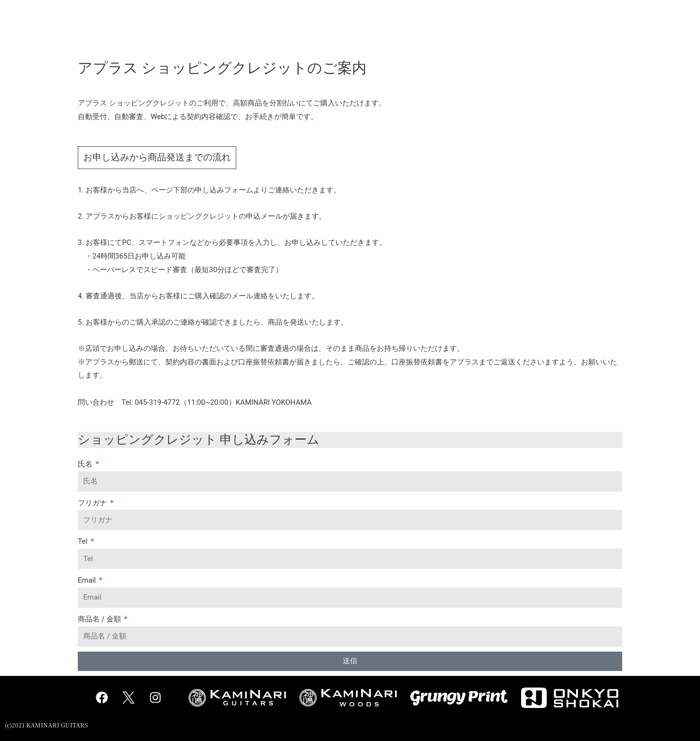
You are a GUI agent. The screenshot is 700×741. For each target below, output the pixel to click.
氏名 (86, 464)
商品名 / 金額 (100, 619)
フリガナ (93, 503)
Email (88, 580)
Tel (84, 541)
